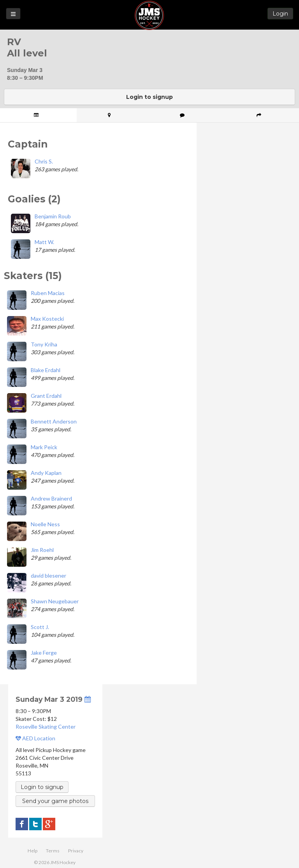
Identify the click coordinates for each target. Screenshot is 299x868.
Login (280, 14)
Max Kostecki (47, 319)
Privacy (76, 851)
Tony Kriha (44, 344)
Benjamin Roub (53, 216)
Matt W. (44, 242)
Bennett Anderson (54, 421)
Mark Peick (44, 447)
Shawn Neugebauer (55, 601)
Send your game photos (55, 801)
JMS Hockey (149, 15)
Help (33, 851)
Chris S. (44, 161)
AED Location (35, 738)
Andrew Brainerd (51, 498)
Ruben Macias (48, 293)
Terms (53, 851)
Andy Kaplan (46, 473)
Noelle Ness (45, 524)
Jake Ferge (44, 653)
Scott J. (40, 627)
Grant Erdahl (46, 396)
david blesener (48, 575)
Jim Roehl (42, 550)
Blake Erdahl (46, 370)
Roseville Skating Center (46, 727)
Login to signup (149, 97)
